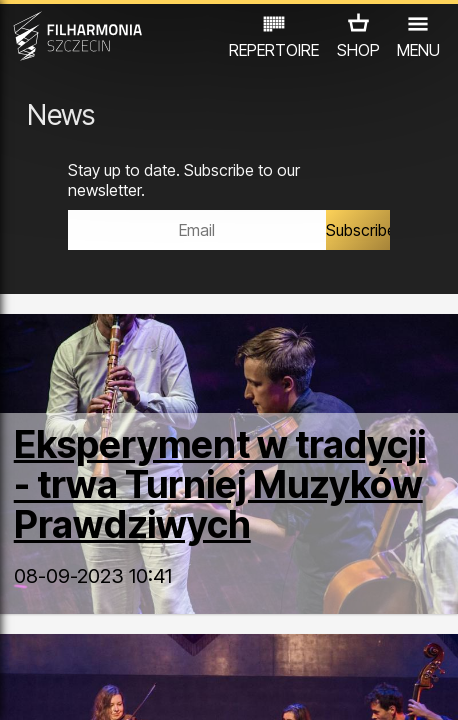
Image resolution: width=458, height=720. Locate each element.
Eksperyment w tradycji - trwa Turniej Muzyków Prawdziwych (220, 484)
